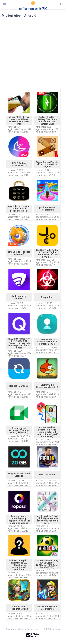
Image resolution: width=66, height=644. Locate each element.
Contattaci (11, 629)
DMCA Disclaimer (51, 629)
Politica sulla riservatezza (30, 629)
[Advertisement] (33, 55)
